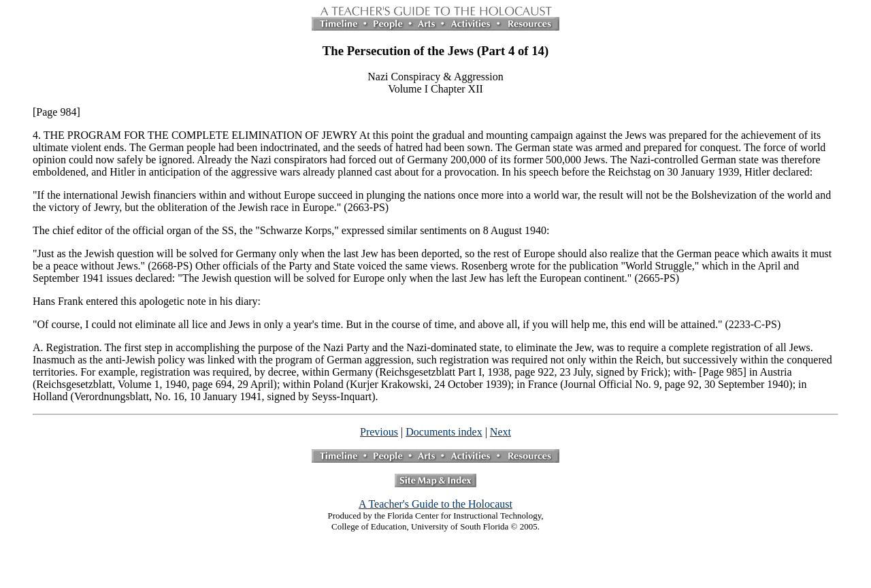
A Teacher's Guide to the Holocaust (435, 504)
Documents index (444, 432)
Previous (379, 432)
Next (500, 432)
